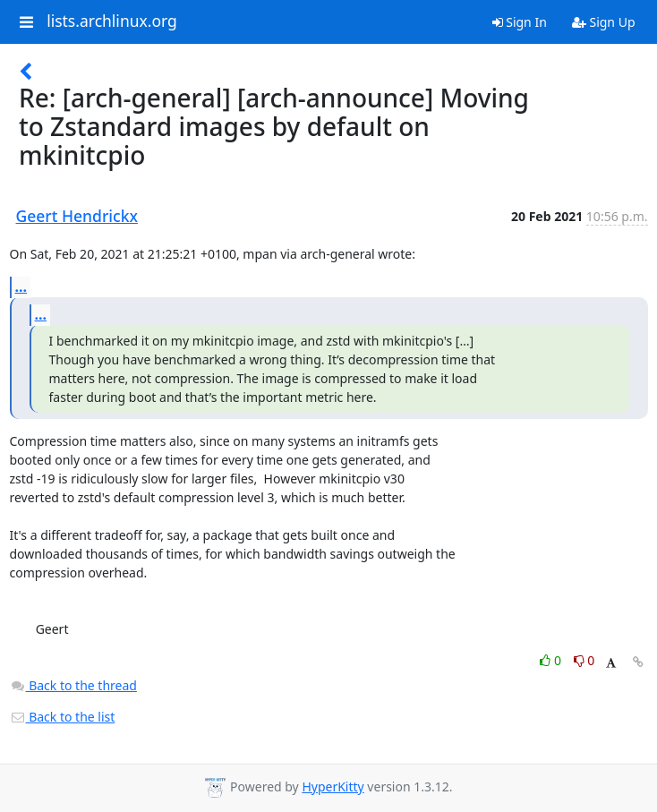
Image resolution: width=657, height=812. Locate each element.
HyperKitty (333, 786)
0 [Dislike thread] (584, 660)
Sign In (520, 22)
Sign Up (604, 22)
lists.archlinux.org (112, 21)
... (21, 286)
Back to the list (63, 717)
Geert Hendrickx (77, 216)
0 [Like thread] (552, 660)
